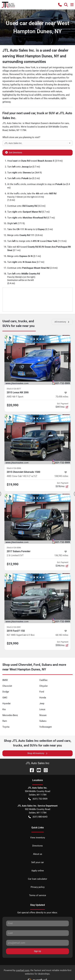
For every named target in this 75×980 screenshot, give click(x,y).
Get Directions (14, 152)
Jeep (42, 703)
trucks (6, 127)
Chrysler (44, 686)
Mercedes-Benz (10, 715)
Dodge (6, 692)
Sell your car (37, 862)
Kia (4, 709)
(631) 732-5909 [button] (38, 799)
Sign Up (37, 951)
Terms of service (38, 895)
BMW (5, 680)
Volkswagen (46, 727)
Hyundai (6, 703)
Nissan (43, 715)
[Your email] (37, 943)
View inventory (38, 838)
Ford (42, 692)
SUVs (17, 127)
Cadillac (43, 680)
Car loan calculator (37, 879)
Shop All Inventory (38, 753)
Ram (5, 721)
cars (67, 123)
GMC (5, 698)
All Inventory (62, 322)
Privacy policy (38, 887)
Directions (37, 846)
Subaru (43, 721)
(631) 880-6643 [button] (38, 817)
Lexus (42, 709)
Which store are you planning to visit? (21, 137)
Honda (43, 698)
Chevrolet (7, 686)
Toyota (6, 727)
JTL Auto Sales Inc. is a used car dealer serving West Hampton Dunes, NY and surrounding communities (35, 56)
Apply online (38, 871)
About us (38, 854)
